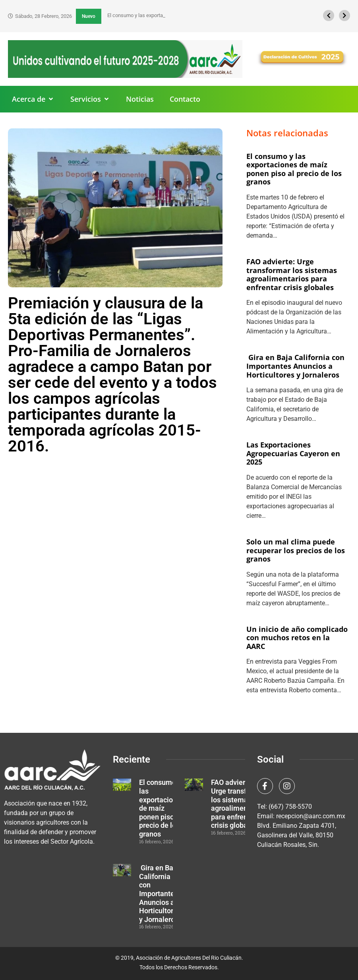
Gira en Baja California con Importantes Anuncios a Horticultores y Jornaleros (295, 366)
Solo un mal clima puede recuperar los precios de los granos (296, 550)
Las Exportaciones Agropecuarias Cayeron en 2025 (293, 453)
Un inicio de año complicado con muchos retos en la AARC (297, 638)
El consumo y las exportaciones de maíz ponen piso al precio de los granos (294, 169)
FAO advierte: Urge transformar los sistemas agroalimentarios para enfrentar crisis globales (292, 274)
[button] (33, 99)
